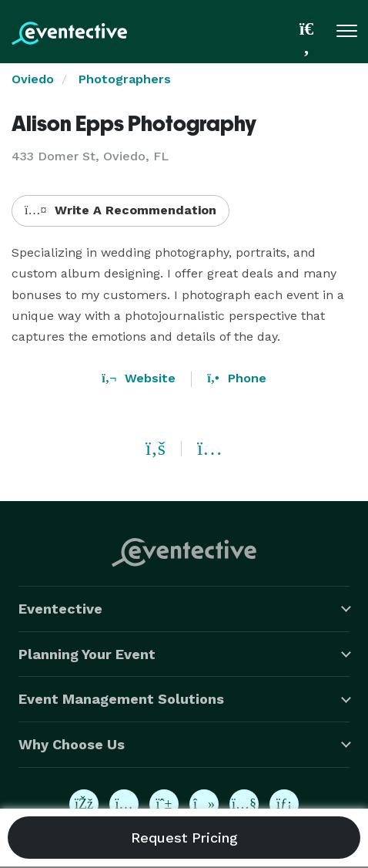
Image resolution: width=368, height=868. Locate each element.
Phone (236, 378)
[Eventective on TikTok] (204, 804)
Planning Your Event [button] (87, 654)
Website (139, 378)
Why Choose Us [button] (72, 744)
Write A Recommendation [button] (120, 210)
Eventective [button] (60, 609)
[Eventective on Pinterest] (164, 804)
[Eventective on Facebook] (84, 804)
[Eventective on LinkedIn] (284, 804)
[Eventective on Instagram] (124, 804)
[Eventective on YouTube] (244, 804)
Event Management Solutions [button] (121, 699)
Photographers (125, 79)
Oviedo (33, 79)
